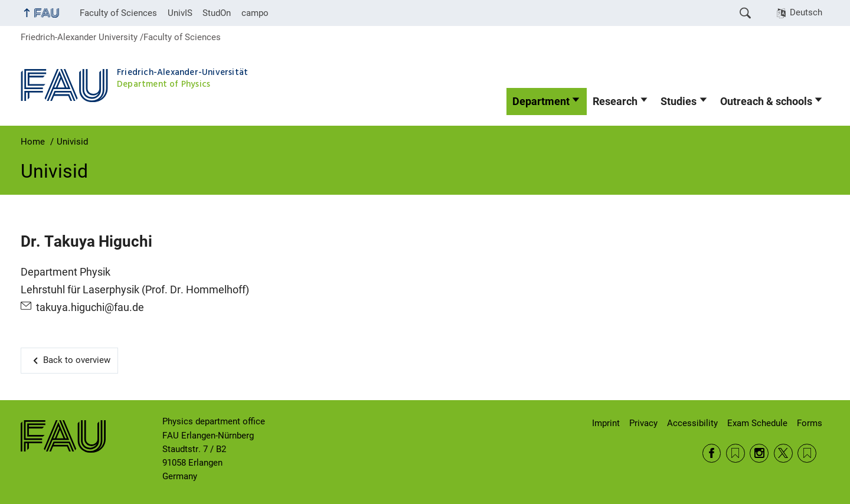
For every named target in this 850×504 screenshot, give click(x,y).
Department (541, 102)
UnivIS (180, 13)
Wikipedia (807, 453)
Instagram (759, 453)
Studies (679, 102)
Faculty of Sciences (118, 13)
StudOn (217, 13)
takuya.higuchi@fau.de (90, 307)
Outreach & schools (766, 102)
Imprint (606, 423)
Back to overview (77, 360)
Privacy (643, 423)
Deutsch (806, 12)
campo (255, 13)
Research (615, 102)
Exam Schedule (757, 423)
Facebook (712, 453)
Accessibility (692, 423)
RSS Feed (735, 453)
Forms (810, 423)
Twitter (783, 453)
